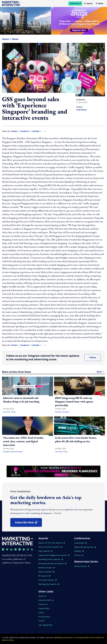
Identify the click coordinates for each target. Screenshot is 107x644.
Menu (100, 3)
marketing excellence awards (52, 563)
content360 (81, 543)
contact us (43, 604)
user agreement (45, 625)
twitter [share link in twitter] (14, 131)
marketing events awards (51, 559)
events (41, 613)
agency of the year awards (52, 543)
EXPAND (79, 551)
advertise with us (46, 600)
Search (88, 3)
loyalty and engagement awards (54, 555)
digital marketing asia (85, 547)
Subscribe (76, 4)
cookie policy (44, 608)
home (6, 39)
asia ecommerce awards (50, 547)
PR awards (44, 576)
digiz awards (45, 551)
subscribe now (28, 523)
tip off (41, 621)
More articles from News (54, 372)
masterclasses (82, 566)
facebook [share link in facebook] (25, 131)
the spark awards (48, 580)
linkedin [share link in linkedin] (36, 131)
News (15, 39)
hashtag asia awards (49, 584)
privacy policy (44, 617)
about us (42, 596)
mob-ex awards (46, 572)
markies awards (47, 568)
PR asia (79, 555)
